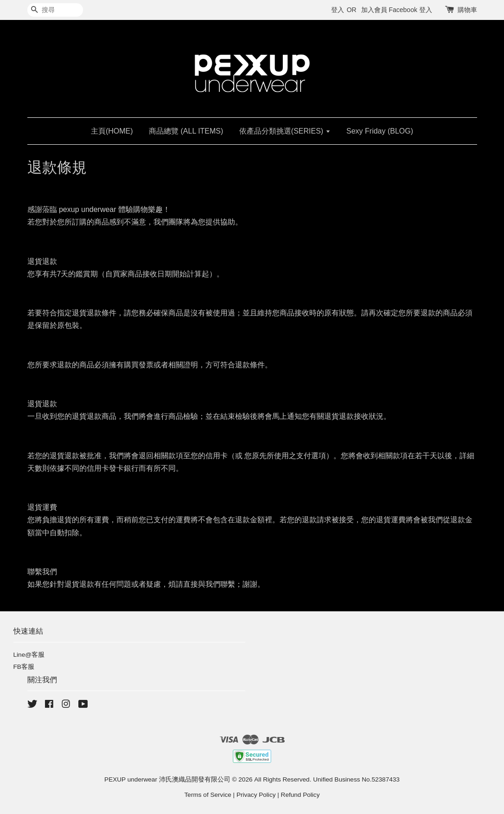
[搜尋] (55, 10)
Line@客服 (29, 655)
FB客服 (24, 667)
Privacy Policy (256, 795)
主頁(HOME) (112, 131)
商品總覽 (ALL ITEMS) (186, 131)
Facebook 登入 (410, 10)
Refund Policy (300, 795)
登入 (338, 10)
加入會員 (374, 10)
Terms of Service (208, 795)
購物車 (467, 10)
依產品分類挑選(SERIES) (285, 131)
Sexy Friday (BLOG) (380, 131)
